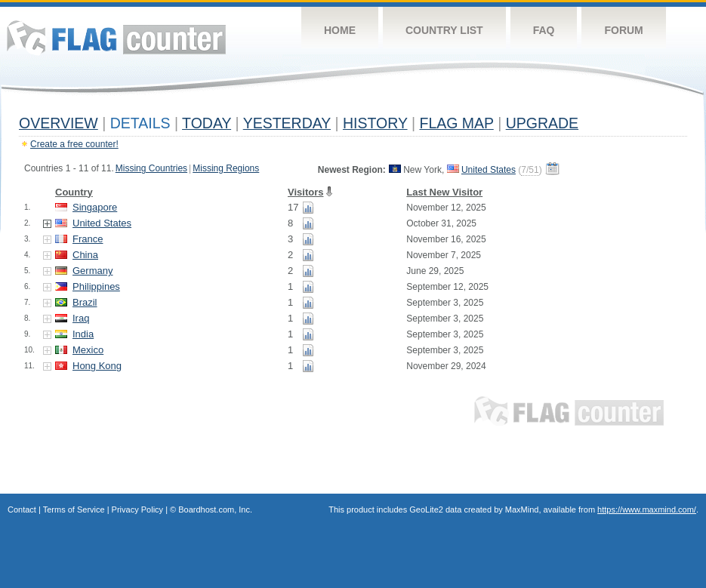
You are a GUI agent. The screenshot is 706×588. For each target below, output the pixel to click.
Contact (22, 509)
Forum (623, 30)
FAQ (544, 30)
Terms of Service (74, 509)
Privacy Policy (137, 509)
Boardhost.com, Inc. (215, 509)
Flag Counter (116, 37)
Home (340, 30)
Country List (444, 30)
